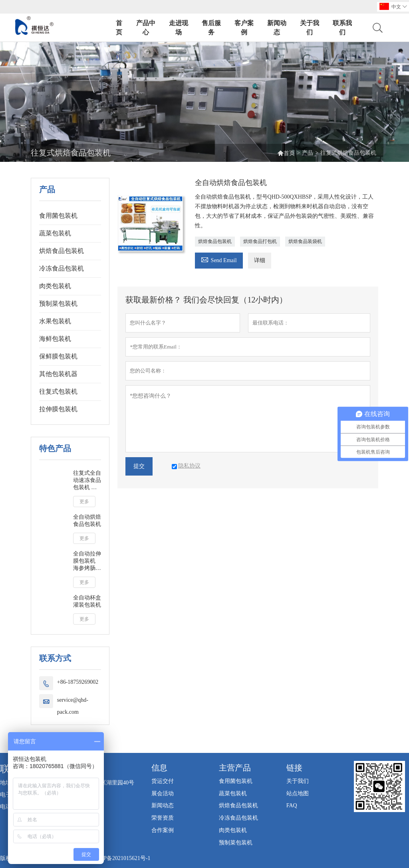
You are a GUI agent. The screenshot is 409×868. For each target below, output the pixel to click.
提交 (139, 466)
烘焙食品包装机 (62, 251)
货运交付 (163, 781)
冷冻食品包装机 (62, 268)
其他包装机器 (58, 374)
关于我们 (310, 28)
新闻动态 (277, 28)
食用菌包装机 (58, 216)
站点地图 (298, 793)
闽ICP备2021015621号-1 (121, 858)
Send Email (219, 259)
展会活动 (163, 793)
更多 (84, 502)
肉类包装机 (55, 286)
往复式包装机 (58, 391)
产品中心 (146, 28)
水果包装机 (55, 321)
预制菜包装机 (58, 304)
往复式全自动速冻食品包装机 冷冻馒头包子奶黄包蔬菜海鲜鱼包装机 (87, 481)
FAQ (292, 805)
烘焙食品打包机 (260, 241)
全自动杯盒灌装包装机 (87, 601)
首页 (119, 28)
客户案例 (244, 28)
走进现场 (179, 28)
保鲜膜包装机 (58, 356)
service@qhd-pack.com (73, 706)
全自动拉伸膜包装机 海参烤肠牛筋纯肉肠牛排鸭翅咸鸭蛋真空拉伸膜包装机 (87, 561)
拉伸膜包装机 (58, 409)
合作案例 (163, 830)
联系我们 (342, 28)
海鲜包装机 (55, 339)
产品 (308, 153)
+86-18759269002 (78, 682)
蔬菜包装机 (55, 233)
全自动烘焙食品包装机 (87, 521)
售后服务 (211, 28)
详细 (260, 260)
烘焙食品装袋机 (305, 241)
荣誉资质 (163, 818)
